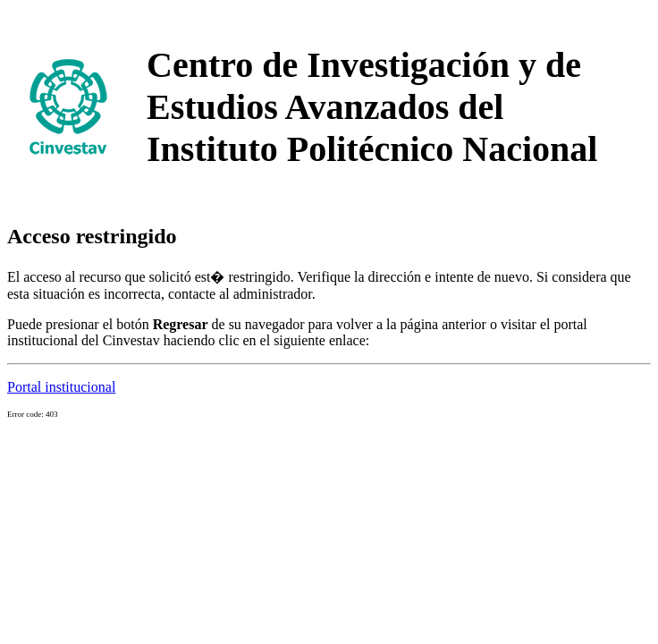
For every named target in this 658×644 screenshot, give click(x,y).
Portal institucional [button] (61, 387)
